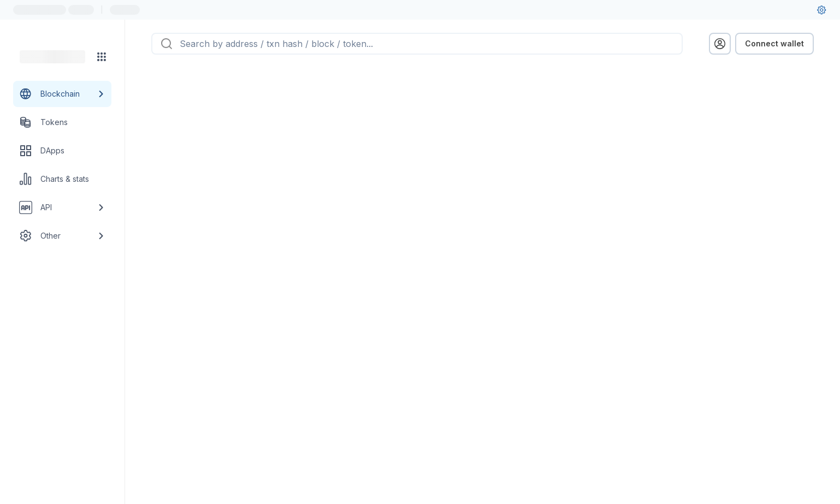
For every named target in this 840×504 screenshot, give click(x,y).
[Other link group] (62, 236)
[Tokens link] (62, 122)
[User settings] (821, 10)
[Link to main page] (52, 57)
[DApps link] (62, 151)
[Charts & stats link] (62, 179)
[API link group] (62, 207)
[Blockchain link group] (62, 94)
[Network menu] (102, 57)
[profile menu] (720, 44)
